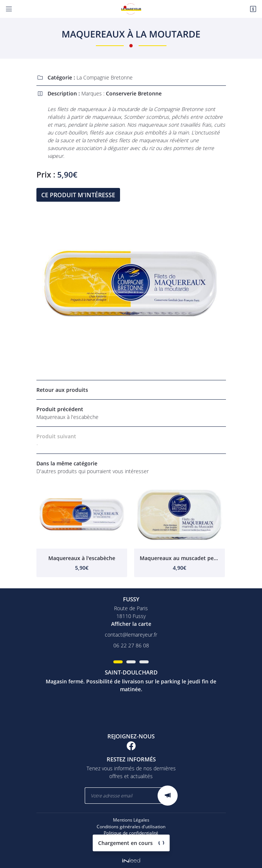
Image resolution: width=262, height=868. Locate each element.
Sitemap (131, 846)
